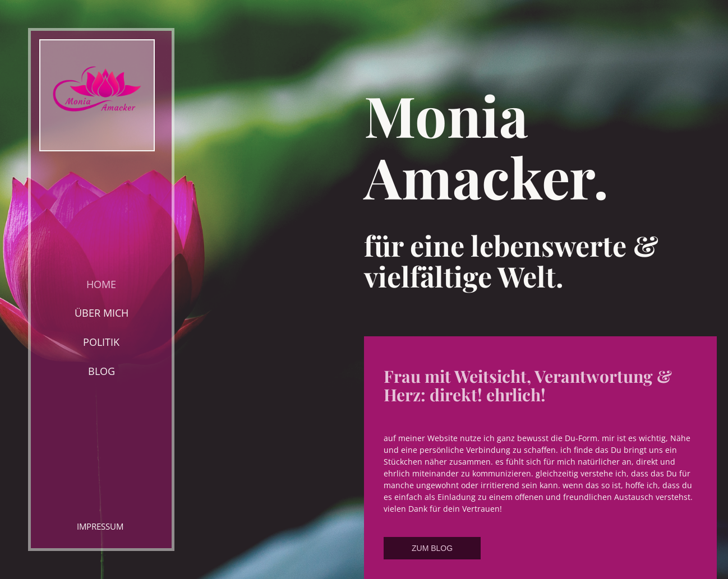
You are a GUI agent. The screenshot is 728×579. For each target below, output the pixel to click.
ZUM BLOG (432, 548)
